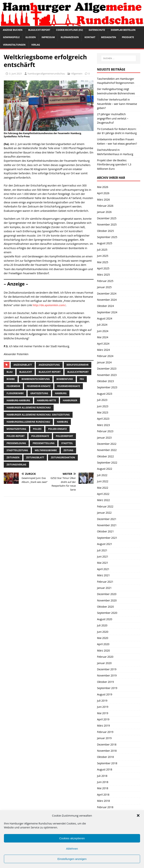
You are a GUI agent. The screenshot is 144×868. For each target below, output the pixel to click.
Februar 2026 (105, 206)
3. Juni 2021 (16, 74)
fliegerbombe (15, 393)
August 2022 (105, 469)
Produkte (128, 37)
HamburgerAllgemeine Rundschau (28, 422)
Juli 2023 (102, 400)
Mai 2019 (103, 713)
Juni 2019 (103, 707)
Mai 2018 (103, 788)
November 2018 (107, 751)
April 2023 (103, 419)
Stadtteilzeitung (17, 450)
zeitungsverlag (16, 465)
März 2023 (103, 425)
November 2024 (107, 300)
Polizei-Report (16, 436)
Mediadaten (109, 37)
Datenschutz (97, 30)
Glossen (31, 37)
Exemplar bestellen (123, 30)
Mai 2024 (103, 337)
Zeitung (68, 450)
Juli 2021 (102, 550)
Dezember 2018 (107, 744)
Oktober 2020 (105, 607)
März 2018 (103, 801)
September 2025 (107, 237)
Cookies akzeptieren (72, 838)
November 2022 (107, 450)
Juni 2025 (103, 256)
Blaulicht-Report (39, 30)
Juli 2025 (102, 250)
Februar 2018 (105, 807)
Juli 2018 (102, 776)
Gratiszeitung (39, 393)
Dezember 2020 (107, 594)
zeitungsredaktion (63, 457)
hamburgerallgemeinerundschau (46, 74)
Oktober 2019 (105, 682)
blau (10, 372)
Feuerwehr (13, 386)
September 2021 (107, 538)
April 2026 (103, 193)
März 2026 (103, 200)
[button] (138, 815)
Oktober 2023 (105, 381)
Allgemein (77, 74)
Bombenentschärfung (36, 379)
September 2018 (107, 763)
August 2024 (105, 318)
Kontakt (90, 37)
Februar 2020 (105, 657)
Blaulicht (26, 372)
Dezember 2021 (107, 519)
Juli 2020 (102, 625)
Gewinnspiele (11, 37)
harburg (62, 422)
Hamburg (61, 393)
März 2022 (103, 500)
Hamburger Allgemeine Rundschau (29, 408)
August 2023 (105, 394)
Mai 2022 (103, 488)
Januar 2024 (104, 362)
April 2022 (103, 494)
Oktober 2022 (105, 456)
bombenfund (65, 379)
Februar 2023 (105, 431)
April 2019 (103, 719)
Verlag (36, 45)
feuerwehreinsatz (69, 386)
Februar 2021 (105, 582)
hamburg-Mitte (46, 400)
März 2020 (103, 650)
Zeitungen (13, 457)
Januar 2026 (104, 212)
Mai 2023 (103, 412)
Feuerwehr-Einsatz (39, 386)
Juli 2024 (102, 325)
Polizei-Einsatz (57, 429)
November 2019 (107, 675)
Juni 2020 (103, 632)
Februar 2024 (105, 356)
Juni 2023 (103, 406)
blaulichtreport (78, 372)
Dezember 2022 (107, 444)
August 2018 (105, 769)
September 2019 (107, 688)
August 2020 (105, 619)
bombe (11, 379)
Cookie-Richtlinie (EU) (69, 30)
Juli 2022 (102, 475)
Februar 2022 (105, 506)
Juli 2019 (102, 701)
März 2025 (103, 275)
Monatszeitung (16, 429)
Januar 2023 (104, 438)
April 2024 (103, 344)
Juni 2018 (103, 782)
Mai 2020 (103, 638)
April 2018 (103, 795)
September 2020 (107, 613)
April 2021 (103, 569)
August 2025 (105, 243)
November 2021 (107, 525)
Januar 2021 (104, 588)
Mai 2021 (103, 563)
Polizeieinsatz (40, 436)
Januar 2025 (104, 287)
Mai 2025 (103, 262)
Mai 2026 (103, 187)
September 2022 (107, 463)
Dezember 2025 (107, 218)
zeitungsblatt (35, 457)
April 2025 (103, 268)
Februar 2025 (105, 281)
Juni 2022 (103, 481)
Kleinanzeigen (70, 37)
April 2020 (103, 644)
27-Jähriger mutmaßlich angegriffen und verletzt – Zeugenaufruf (113, 118)
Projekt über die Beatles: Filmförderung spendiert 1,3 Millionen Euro (114, 165)
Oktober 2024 (105, 306)
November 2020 (107, 600)
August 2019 (105, 694)
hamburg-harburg (18, 400)
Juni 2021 (103, 556)
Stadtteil (67, 443)
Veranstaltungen (14, 45)
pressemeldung (16, 443)
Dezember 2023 (107, 369)
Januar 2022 (104, 513)
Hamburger (70, 400)
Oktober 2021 (105, 531)
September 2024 (107, 312)
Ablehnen (72, 849)
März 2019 (103, 726)
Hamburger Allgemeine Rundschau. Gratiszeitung (38, 415)
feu (82, 379)
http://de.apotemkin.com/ (49, 305)
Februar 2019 (105, 732)
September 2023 (107, 387)
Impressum (48, 37)
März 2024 (103, 350)
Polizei (37, 429)
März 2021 (103, 575)
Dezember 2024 (107, 293)
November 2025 (107, 224)
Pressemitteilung (43, 443)
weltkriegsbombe (46, 450)
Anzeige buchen (13, 30)
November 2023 (107, 375)
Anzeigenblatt (23, 365)
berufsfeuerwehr (78, 365)
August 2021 (105, 544)
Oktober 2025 (105, 231)
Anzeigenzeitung (49, 365)
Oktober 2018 (105, 757)
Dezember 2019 (107, 669)
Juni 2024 (103, 331)
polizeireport (64, 436)
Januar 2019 (104, 738)
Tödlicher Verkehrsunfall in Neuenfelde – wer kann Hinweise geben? (117, 104)
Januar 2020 (104, 663)
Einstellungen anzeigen (72, 859)
